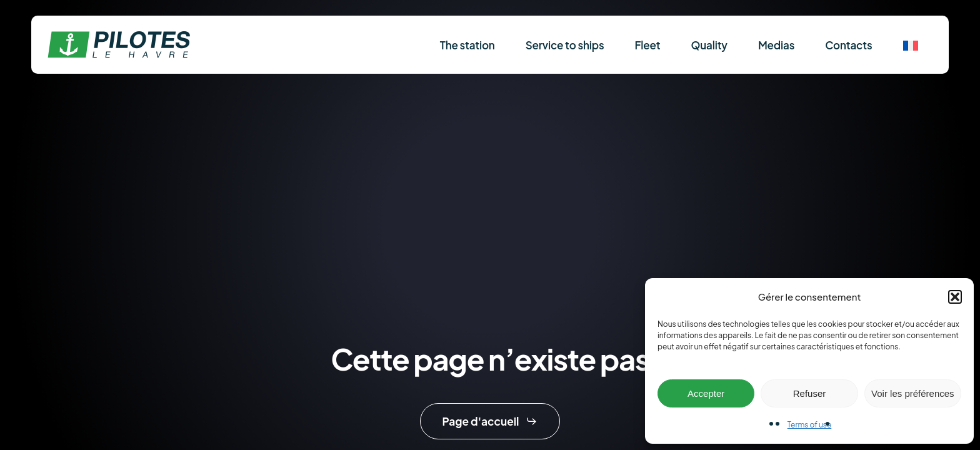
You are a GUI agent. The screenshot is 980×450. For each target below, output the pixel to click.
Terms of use (810, 425)
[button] (955, 297)
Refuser (810, 393)
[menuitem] (911, 45)
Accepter (706, 393)
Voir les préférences (913, 393)
